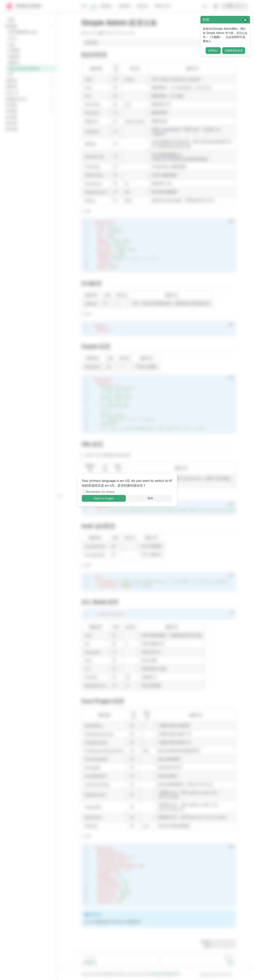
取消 (150, 498)
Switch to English (104, 498)
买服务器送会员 (234, 50)
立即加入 (213, 50)
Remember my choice (100, 492)
